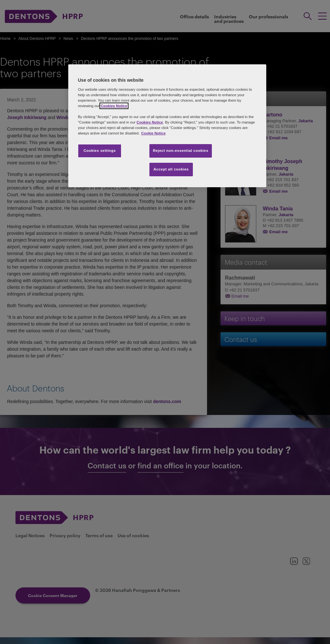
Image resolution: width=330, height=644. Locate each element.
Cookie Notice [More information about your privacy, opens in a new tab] (154, 133)
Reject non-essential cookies (181, 151)
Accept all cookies (171, 169)
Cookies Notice (114, 106)
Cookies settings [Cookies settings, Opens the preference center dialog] (99, 151)
